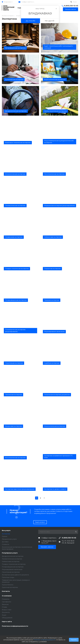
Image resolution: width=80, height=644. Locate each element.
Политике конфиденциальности (44, 640)
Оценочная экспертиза (10, 587)
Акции (4, 615)
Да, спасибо (30, 21)
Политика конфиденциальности (15, 626)
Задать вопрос (40, 522)
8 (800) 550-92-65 (71, 6)
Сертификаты (7, 602)
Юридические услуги (9, 539)
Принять (74, 640)
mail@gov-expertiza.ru (28, 2)
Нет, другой (50, 21)
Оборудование (7, 618)
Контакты (6, 591)
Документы (6, 612)
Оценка (5, 536)
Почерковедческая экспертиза (13, 567)
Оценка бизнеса (8, 585)
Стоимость (6, 544)
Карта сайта (7, 622)
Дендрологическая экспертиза (13, 556)
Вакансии (5, 604)
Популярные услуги (10, 553)
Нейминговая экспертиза (11, 562)
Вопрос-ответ (7, 610)
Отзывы (4, 607)
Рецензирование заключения (12, 569)
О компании (7, 596)
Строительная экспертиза (11, 572)
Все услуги (6, 531)
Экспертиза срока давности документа (15, 575)
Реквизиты (6, 599)
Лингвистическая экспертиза (12, 559)
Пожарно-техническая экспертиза (14, 564)
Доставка (5, 542)
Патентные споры (8, 577)
